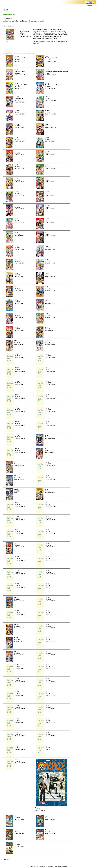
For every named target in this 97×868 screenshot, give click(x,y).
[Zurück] (6, 10)
